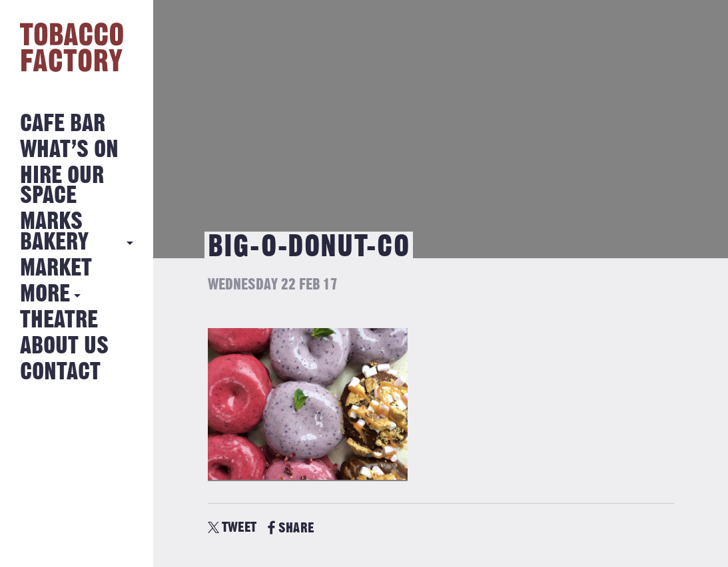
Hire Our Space (62, 186)
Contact (60, 372)
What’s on (69, 150)
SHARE (291, 528)
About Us (64, 346)
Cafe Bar (63, 124)
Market (56, 269)
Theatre (59, 320)
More (45, 294)
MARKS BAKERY (54, 232)
